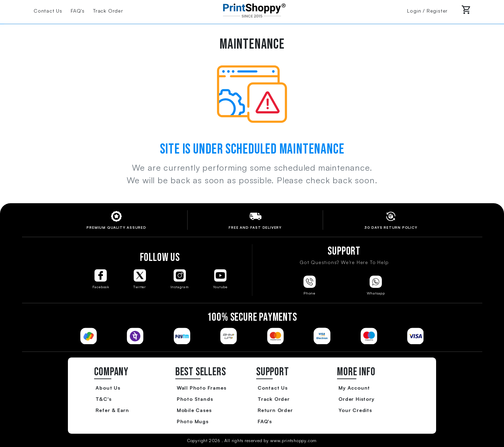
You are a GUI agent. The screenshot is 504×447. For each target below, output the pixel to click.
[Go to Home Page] (252, 10)
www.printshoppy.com (293, 441)
